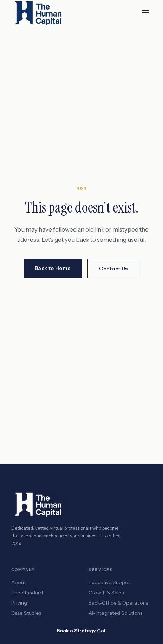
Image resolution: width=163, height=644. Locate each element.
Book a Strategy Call (82, 631)
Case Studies (26, 613)
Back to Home (53, 268)
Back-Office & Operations (118, 603)
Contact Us (113, 269)
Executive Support (110, 582)
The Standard (27, 593)
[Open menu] (145, 13)
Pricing (19, 603)
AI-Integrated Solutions (115, 613)
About (18, 582)
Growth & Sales (106, 593)
